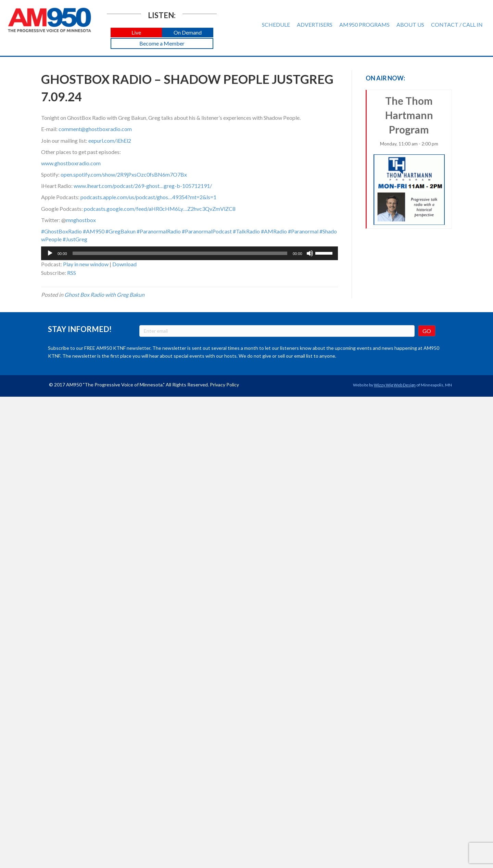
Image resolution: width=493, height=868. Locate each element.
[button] (136, 33)
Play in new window (86, 264)
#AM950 (94, 231)
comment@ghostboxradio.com (95, 129)
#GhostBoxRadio (61, 231)
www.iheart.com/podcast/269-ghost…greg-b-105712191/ (143, 186)
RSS (72, 273)
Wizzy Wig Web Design (395, 385)
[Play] (50, 253)
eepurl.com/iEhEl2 (110, 141)
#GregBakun (121, 231)
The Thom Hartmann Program (409, 160)
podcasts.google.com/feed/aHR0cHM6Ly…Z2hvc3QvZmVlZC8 (160, 209)
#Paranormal (303, 231)
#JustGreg (75, 239)
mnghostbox (81, 220)
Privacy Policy (224, 385)
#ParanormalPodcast (207, 231)
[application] (189, 253)
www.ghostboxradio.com (71, 163)
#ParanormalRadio (159, 231)
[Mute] (310, 253)
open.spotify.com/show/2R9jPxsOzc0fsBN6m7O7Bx (124, 174)
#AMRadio (274, 231)
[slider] (180, 253)
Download (124, 264)
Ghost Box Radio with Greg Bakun (104, 295)
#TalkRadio (246, 231)
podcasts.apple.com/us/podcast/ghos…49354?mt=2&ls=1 (148, 197)
